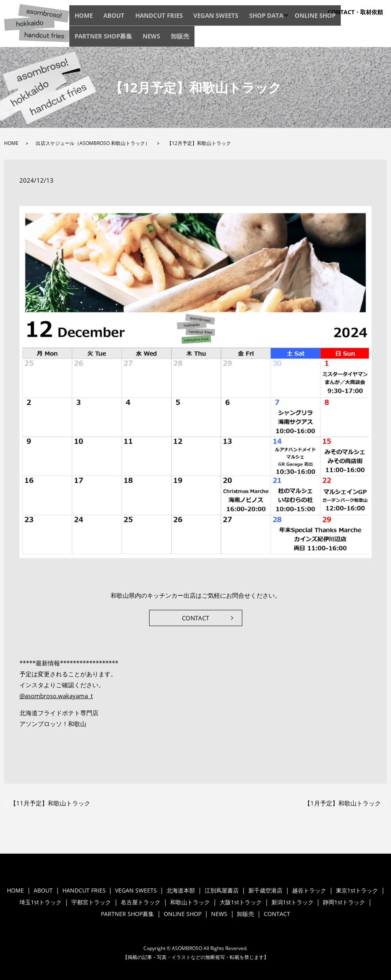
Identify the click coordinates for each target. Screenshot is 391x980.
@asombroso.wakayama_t (56, 696)
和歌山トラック (190, 902)
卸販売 (377, 38)
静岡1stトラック (344, 902)
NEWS (356, 38)
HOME (83, 38)
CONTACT (195, 618)
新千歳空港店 (265, 890)
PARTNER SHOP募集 (317, 38)
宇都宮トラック (91, 902)
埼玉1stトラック (41, 902)
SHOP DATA (229, 38)
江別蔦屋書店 (222, 890)
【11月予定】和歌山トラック (50, 803)
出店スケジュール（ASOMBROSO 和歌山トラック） (93, 143)
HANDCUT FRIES (141, 38)
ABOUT (106, 38)
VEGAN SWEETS (187, 38)
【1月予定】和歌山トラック (343, 803)
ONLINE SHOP (269, 38)
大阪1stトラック (241, 902)
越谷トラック (309, 890)
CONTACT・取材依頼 (355, 12)
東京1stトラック (357, 890)
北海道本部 (181, 890)
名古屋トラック (141, 902)
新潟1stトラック (293, 902)
